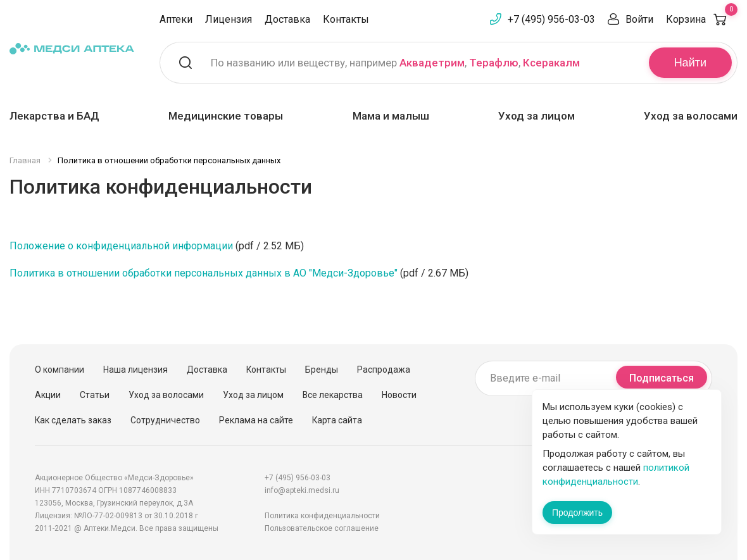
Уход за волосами (691, 116)
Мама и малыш (391, 116)
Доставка (287, 19)
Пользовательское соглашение (322, 528)
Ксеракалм (551, 63)
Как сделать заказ (73, 420)
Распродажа (384, 370)
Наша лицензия (135, 370)
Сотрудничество (165, 420)
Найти (690, 63)
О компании (60, 370)
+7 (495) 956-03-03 (551, 19)
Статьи (95, 395)
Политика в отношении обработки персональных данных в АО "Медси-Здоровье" (204, 273)
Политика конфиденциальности (322, 516)
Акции (48, 395)
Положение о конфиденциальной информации (121, 246)
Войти (639, 19)
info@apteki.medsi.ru (302, 490)
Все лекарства (333, 395)
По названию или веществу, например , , (395, 63)
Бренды (322, 370)
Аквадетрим (432, 63)
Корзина (702, 19)
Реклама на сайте (256, 420)
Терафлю (494, 63)
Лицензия (229, 19)
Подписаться (662, 378)
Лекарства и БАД (54, 116)
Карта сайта (337, 420)
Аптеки (176, 19)
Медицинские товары (226, 116)
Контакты (346, 19)
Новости (399, 395)
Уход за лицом (537, 116)
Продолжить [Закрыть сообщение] (577, 513)
